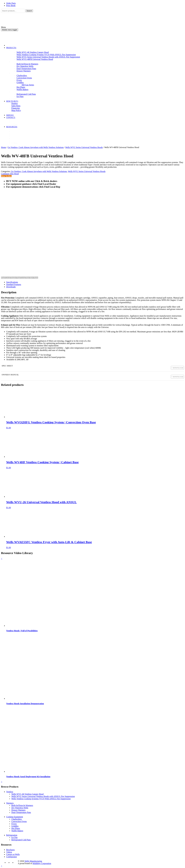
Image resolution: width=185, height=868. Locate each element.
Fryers (14, 824)
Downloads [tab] (11, 287)
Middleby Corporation (42, 863)
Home (4, 147)
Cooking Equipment (15, 817)
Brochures (10, 850)
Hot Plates (16, 828)
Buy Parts (34, 278)
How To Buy (6, 176)
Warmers (10, 803)
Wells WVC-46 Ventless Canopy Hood (27, 794)
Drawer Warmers (18, 810)
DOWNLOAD (178, 368)
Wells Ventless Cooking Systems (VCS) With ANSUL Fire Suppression (41, 799)
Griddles (15, 826)
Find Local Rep (23, 278)
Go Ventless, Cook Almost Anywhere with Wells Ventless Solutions (36, 147)
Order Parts (11, 3)
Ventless (10, 792)
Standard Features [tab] (14, 284)
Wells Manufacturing (33, 861)
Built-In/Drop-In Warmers (22, 805)
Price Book (11, 5)
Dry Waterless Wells (20, 808)
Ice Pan (14, 837)
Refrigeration (12, 835)
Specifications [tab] (12, 282)
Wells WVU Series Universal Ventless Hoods (84, 147)
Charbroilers (17, 819)
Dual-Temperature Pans (21, 812)
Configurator (12, 857)
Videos (9, 852)
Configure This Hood (10, 174)
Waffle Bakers (17, 831)
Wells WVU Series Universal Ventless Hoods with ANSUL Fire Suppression (43, 796)
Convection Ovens (19, 821)
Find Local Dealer (9, 278)
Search (29, 11)
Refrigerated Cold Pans (21, 840)
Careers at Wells (13, 854)
